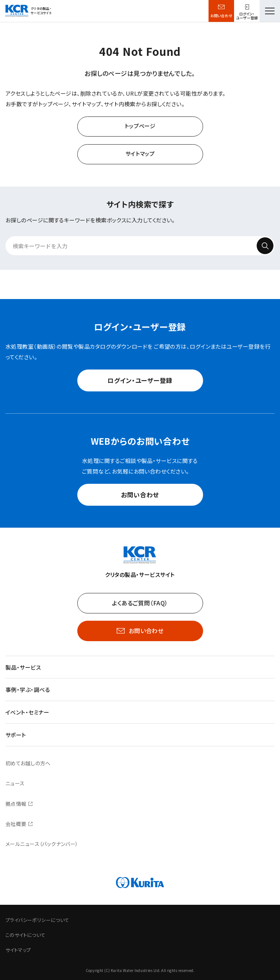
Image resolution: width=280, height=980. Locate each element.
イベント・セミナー (27, 712)
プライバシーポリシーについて (37, 920)
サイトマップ (140, 154)
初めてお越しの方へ (28, 763)
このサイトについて (26, 935)
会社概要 (16, 824)
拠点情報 (16, 804)
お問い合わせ (221, 16)
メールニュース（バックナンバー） (42, 844)
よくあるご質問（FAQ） (140, 603)
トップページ (140, 126)
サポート (16, 735)
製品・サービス (23, 667)
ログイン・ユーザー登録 (140, 380)
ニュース (15, 783)
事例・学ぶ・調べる (28, 690)
